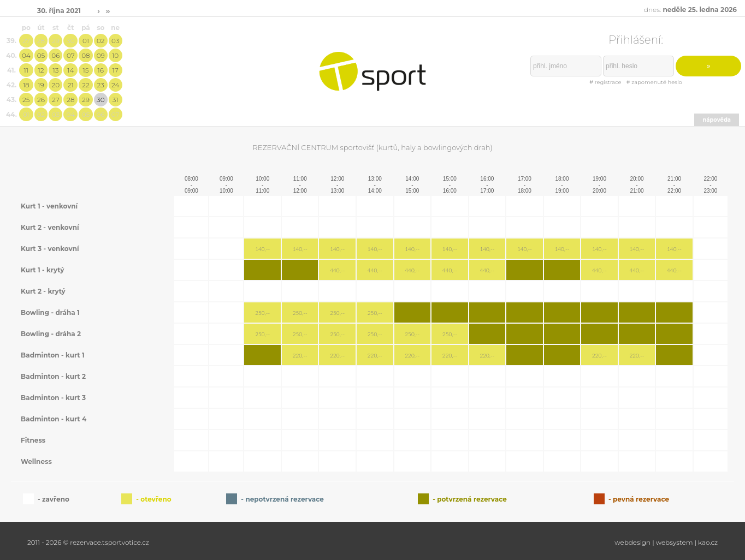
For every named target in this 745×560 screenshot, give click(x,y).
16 (101, 70)
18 (26, 85)
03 (115, 41)
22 (86, 85)
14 (70, 70)
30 (71, 41)
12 (41, 70)
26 (41, 100)
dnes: (690, 10)
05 (41, 55)
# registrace (605, 82)
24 (115, 85)
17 (116, 70)
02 (101, 41)
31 (116, 100)
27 (26, 41)
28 (41, 41)
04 (26, 55)
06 (55, 55)
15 (85, 70)
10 (115, 55)
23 (101, 85)
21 (71, 85)
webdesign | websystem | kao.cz (666, 542)
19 (41, 85)
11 (26, 70)
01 (86, 41)
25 (26, 100)
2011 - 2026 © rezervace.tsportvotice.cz (88, 542)
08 (85, 55)
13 (55, 70)
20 (56, 85)
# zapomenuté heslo (654, 82)
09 (101, 55)
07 (71, 55)
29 (56, 41)
